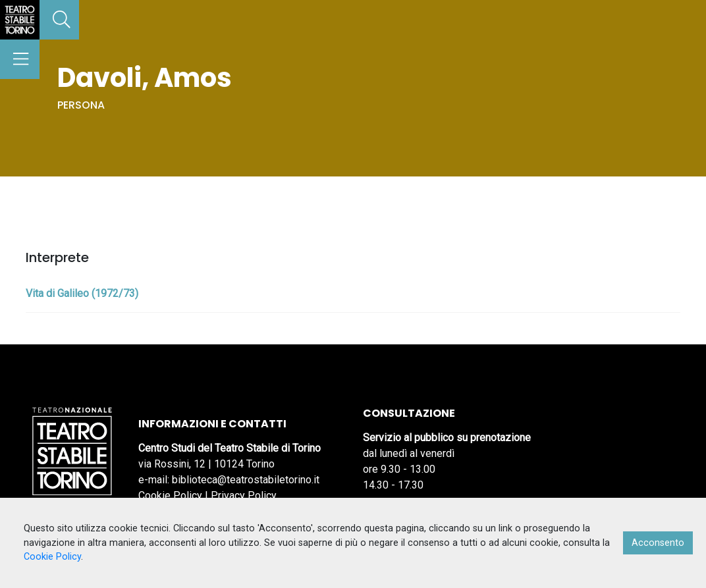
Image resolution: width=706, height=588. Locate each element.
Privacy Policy (244, 495)
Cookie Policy (170, 495)
